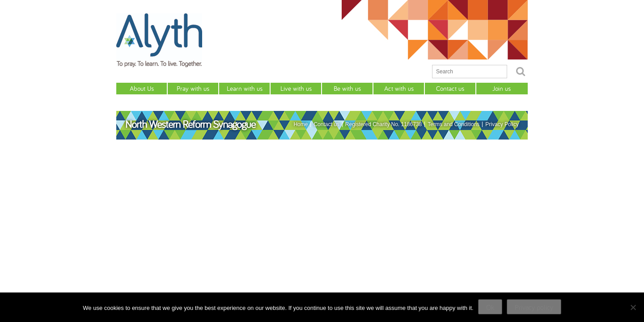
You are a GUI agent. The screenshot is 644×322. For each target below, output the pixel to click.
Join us (502, 88)
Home (301, 124)
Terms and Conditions (453, 124)
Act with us (399, 88)
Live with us (296, 88)
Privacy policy (534, 307)
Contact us (450, 88)
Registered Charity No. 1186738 (383, 124)
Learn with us (245, 88)
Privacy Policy (502, 124)
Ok (490, 307)
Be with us (347, 88)
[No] (633, 307)
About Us (142, 88)
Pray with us (193, 88)
